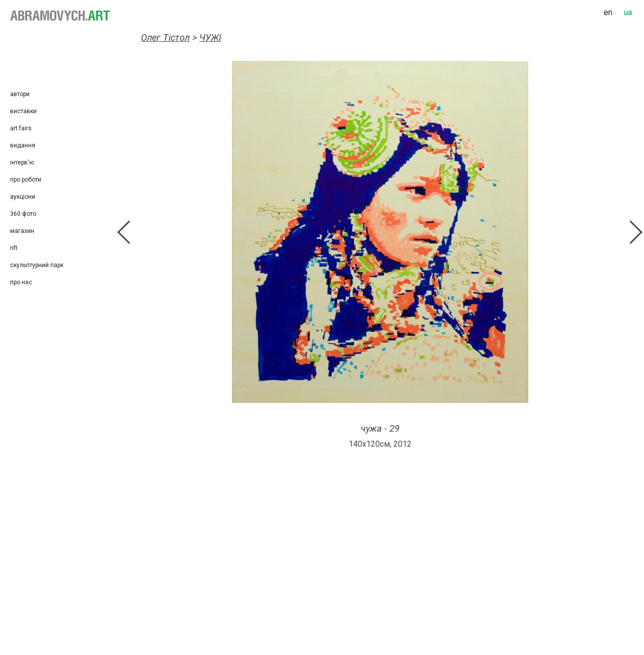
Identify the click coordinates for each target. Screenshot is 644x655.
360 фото (23, 214)
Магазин (22, 231)
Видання (23, 145)
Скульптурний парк (37, 265)
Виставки (23, 111)
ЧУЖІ (210, 38)
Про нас (21, 282)
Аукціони (23, 197)
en (608, 12)
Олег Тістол (165, 38)
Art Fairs (21, 128)
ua (628, 12)
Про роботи (26, 180)
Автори (20, 94)
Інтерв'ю (22, 162)
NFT (14, 248)
